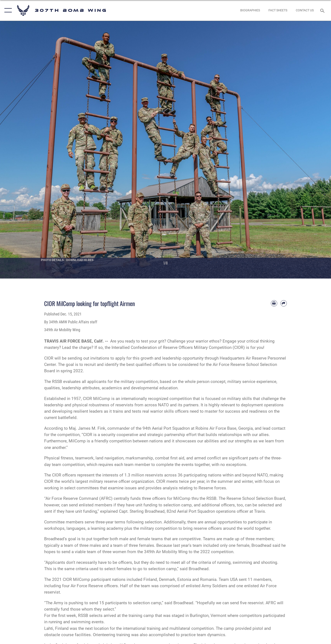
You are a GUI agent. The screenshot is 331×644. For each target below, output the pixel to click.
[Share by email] (284, 303)
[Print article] (274, 303)
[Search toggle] (323, 10)
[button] (7, 10)
